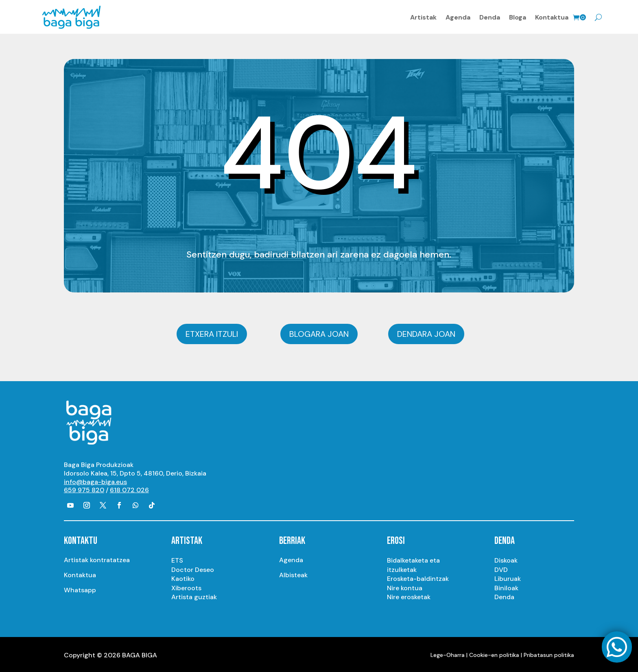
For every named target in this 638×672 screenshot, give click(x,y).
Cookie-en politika (494, 653)
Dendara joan (426, 333)
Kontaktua (552, 16)
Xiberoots (186, 586)
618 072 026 (129, 489)
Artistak (423, 16)
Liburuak (508, 577)
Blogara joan (319, 333)
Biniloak (506, 586)
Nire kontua (405, 586)
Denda (490, 16)
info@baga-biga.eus (95, 480)
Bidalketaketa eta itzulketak (413, 564)
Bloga (518, 16)
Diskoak (506, 559)
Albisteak (293, 574)
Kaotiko (183, 577)
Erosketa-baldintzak (418, 577)
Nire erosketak (409, 596)
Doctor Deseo (193, 568)
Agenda (458, 16)
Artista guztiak (194, 596)
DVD (501, 568)
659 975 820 (84, 489)
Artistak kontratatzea (97, 559)
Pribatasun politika (549, 653)
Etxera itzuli (212, 333)
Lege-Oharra (448, 653)
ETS (177, 559)
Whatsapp (80, 589)
